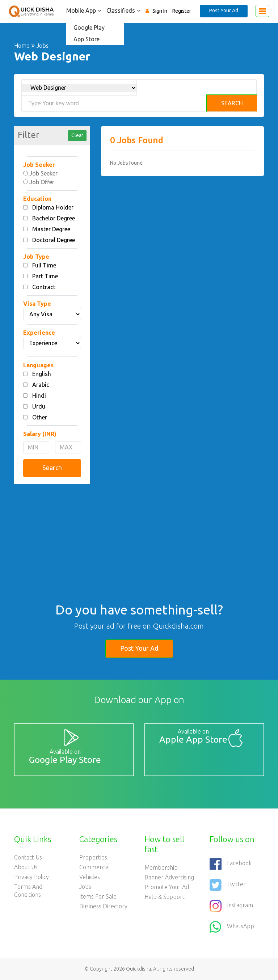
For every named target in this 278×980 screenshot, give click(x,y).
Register (182, 11)
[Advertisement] (52, 528)
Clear (77, 135)
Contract (44, 287)
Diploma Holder (53, 207)
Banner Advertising (169, 877)
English (42, 374)
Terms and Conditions (28, 891)
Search (232, 103)
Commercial (95, 867)
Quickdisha (138, 969)
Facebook (231, 864)
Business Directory (103, 906)
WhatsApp (232, 927)
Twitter (228, 885)
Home (22, 46)
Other (40, 417)
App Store (87, 39)
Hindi (39, 396)
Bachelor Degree (54, 218)
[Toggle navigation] (262, 11)
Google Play (89, 28)
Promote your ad (167, 887)
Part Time (45, 276)
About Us (26, 867)
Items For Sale (98, 896)
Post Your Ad (224, 10)
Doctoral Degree (54, 240)
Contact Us (28, 857)
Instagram (231, 906)
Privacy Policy (31, 877)
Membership (161, 867)
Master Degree (51, 229)
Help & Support (165, 897)
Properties (93, 857)
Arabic (41, 385)
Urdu (39, 406)
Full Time (44, 265)
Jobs (85, 887)
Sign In (160, 11)
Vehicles (90, 877)
